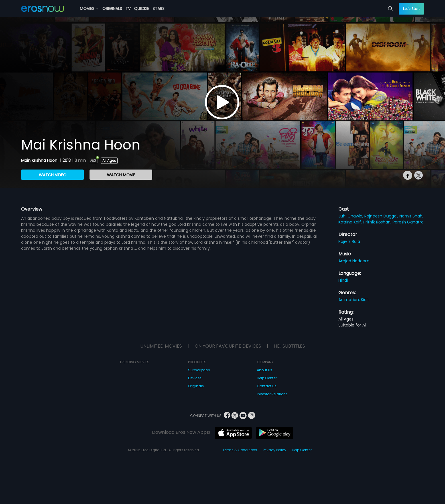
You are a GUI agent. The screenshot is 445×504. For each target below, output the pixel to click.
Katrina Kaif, (351, 222)
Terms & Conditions (240, 450)
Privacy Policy (275, 450)
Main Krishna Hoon (40, 160)
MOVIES (89, 9)
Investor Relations (272, 394)
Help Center (267, 378)
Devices (195, 378)
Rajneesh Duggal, (382, 216)
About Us (265, 370)
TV (128, 9)
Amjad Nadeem (354, 261)
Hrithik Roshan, (378, 222)
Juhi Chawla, (351, 216)
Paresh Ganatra (408, 222)
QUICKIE (142, 9)
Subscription (199, 370)
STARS (159, 9)
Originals (196, 386)
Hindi (343, 280)
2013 (67, 160)
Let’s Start (411, 9)
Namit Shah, (411, 216)
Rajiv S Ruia (349, 241)
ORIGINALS (112, 9)
